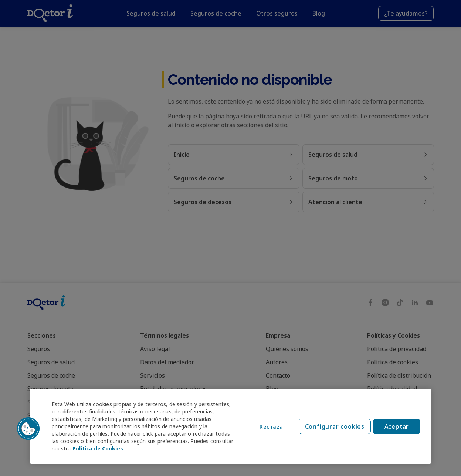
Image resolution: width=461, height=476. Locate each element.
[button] (28, 429)
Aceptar (397, 426)
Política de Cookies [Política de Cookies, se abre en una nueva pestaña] (98, 448)
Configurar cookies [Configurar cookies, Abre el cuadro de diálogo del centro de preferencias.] (335, 426)
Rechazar (273, 427)
